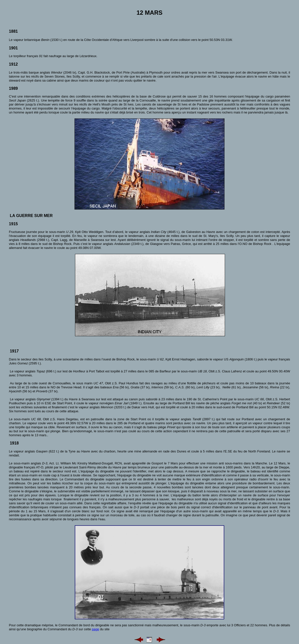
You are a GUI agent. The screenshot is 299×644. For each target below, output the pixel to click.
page (96, 629)
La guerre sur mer (31, 216)
